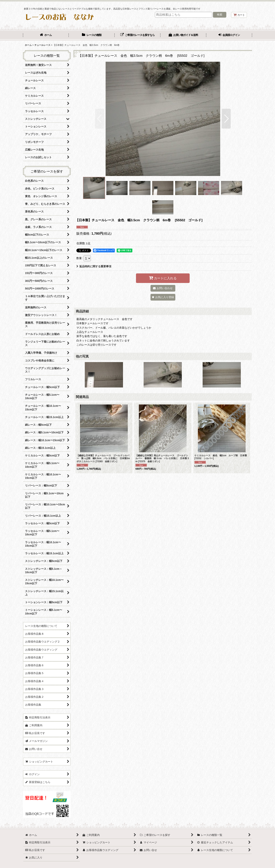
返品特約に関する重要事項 (94, 266)
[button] (100, 119)
